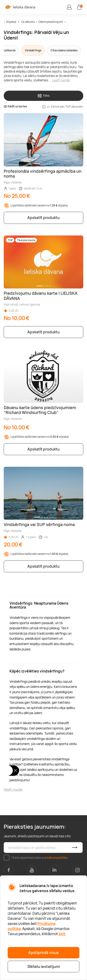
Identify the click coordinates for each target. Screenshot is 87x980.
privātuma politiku (56, 858)
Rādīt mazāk (13, 790)
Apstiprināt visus (43, 953)
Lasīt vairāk (61, 80)
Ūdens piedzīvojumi (51, 22)
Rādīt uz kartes (15, 106)
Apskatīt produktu (43, 218)
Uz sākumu (28, 22)
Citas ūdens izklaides (64, 50)
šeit (62, 934)
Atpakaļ (11, 22)
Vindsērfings (33, 50)
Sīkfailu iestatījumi (44, 967)
